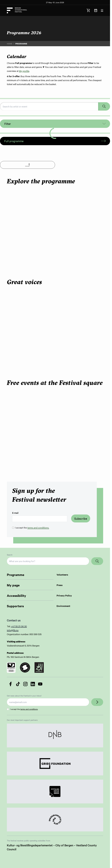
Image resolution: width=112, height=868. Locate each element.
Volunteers (62, 575)
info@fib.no (13, 630)
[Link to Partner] (55, 736)
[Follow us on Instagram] (25, 684)
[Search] (97, 561)
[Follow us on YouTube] (40, 684)
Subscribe (81, 518)
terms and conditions (29, 709)
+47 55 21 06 (18, 626)
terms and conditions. (38, 528)
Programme (16, 575)
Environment (63, 606)
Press (60, 585)
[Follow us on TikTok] (18, 684)
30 (26, 626)
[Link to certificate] (11, 667)
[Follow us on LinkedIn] (33, 684)
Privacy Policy (64, 595)
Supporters (15, 606)
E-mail (15, 513)
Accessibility (16, 595)
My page (13, 585)
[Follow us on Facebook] (11, 684)
